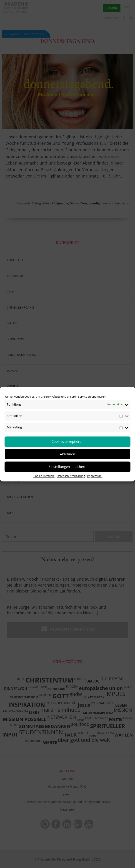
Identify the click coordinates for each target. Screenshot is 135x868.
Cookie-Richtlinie (44, 476)
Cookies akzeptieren (68, 441)
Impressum (94, 476)
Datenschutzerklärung (71, 476)
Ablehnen (68, 454)
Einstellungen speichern (68, 466)
